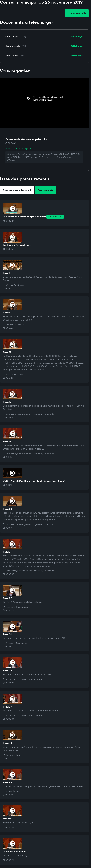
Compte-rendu (13, 46)
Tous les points (45, 190)
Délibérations (12, 56)
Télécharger (77, 36)
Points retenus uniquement (17, 190)
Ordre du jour (12, 36)
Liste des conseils (77, 13)
